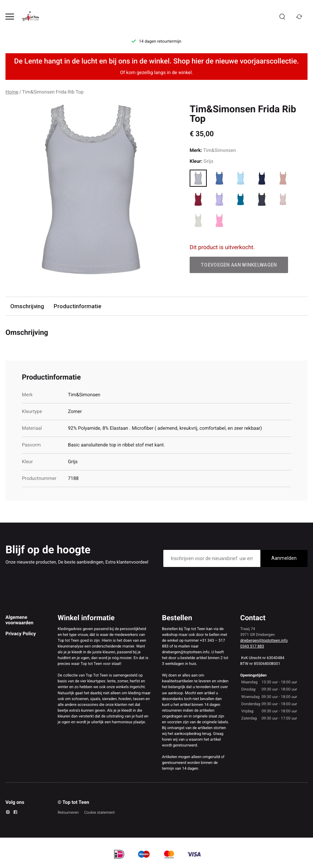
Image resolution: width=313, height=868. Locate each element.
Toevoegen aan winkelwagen (239, 265)
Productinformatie (77, 306)
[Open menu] (10, 17)
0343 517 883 (252, 646)
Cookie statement (99, 812)
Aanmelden (284, 558)
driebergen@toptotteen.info (264, 640)
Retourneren (68, 812)
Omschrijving (27, 306)
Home (12, 92)
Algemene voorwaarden (19, 620)
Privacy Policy (21, 634)
